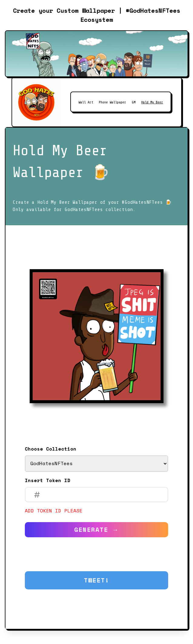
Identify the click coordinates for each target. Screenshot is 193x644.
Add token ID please (54, 511)
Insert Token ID (48, 480)
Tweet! (97, 580)
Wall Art (86, 102)
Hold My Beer (152, 102)
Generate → (97, 530)
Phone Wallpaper (112, 102)
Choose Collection (51, 449)
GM (134, 102)
